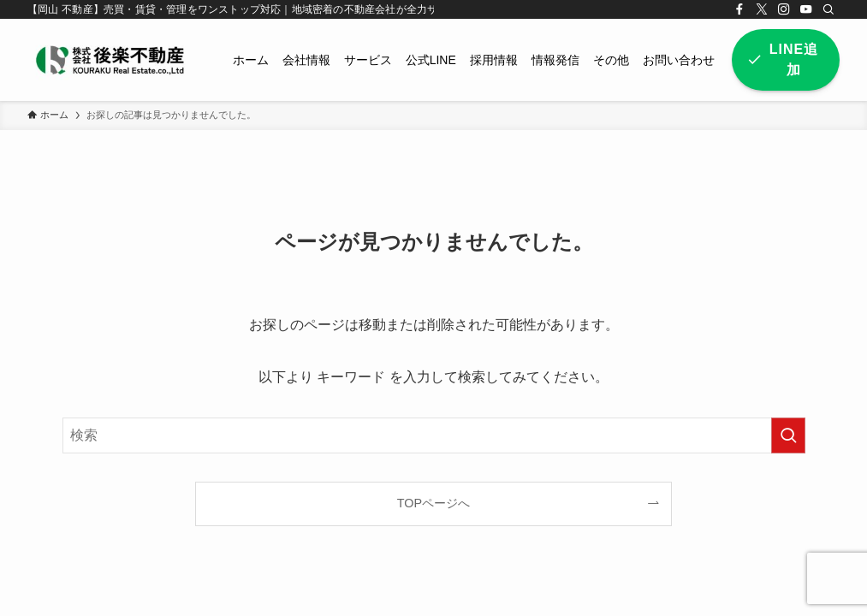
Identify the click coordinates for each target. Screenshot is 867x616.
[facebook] (739, 9)
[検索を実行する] (788, 435)
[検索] (828, 9)
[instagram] (784, 9)
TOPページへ (433, 503)
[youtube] (806, 9)
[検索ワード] (434, 435)
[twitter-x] (762, 9)
